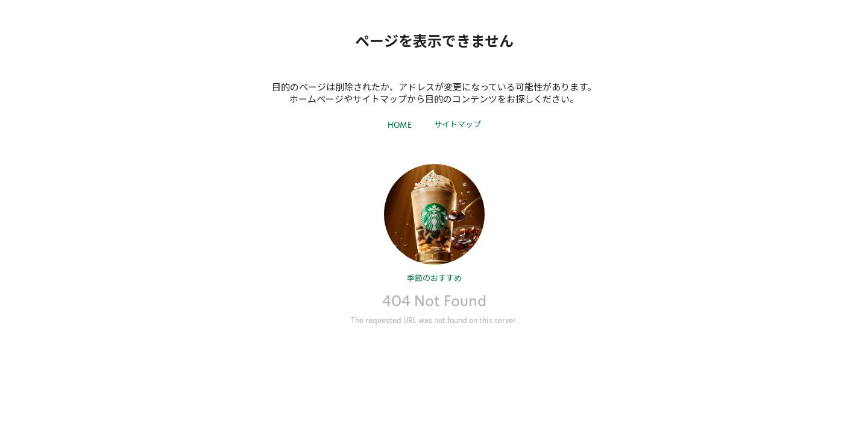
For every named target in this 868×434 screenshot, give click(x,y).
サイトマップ (458, 124)
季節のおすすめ (434, 278)
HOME (400, 125)
